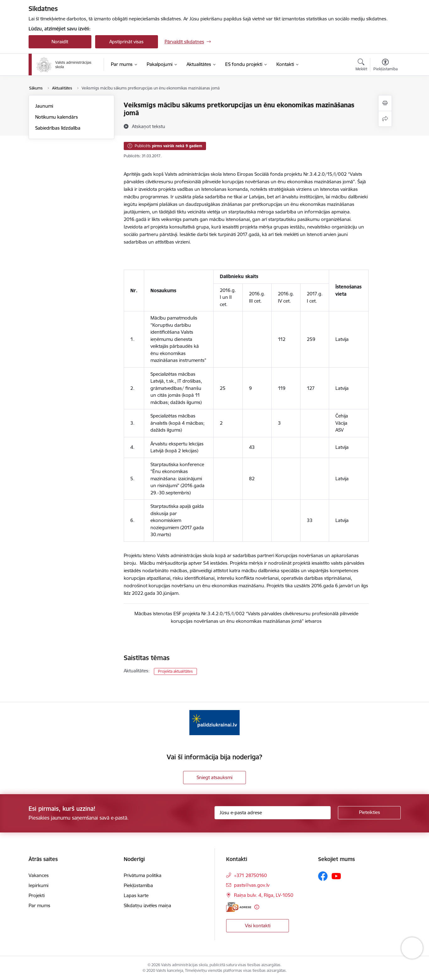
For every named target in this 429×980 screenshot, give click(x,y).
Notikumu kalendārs (57, 117)
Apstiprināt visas (126, 42)
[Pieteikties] (369, 813)
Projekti (37, 895)
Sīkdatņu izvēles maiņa (147, 905)
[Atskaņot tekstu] (149, 126)
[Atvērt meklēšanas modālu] (361, 66)
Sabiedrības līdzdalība (58, 128)
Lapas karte (136, 895)
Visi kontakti (258, 926)
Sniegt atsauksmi (215, 777)
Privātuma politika (143, 875)
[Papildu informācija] (257, 907)
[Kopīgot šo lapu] (385, 119)
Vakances (39, 875)
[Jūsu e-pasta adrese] (273, 813)
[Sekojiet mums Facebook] (323, 876)
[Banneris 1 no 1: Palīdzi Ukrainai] (215, 722)
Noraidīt (60, 42)
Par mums (39, 905)
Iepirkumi (38, 885)
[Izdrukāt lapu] (385, 103)
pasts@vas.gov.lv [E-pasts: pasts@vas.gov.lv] (252, 885)
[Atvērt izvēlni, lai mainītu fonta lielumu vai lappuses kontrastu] (386, 66)
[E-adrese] (239, 907)
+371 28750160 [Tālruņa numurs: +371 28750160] (250, 875)
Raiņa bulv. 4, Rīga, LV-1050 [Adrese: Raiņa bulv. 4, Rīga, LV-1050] (264, 895)
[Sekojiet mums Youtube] (336, 876)
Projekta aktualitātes (175, 671)
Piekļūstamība (138, 885)
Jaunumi (44, 106)
